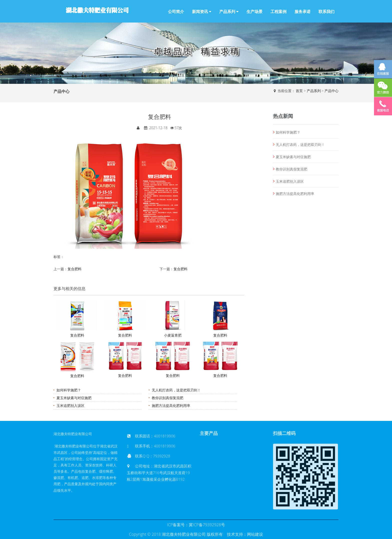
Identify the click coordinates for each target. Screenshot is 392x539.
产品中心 (331, 91)
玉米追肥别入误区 (70, 406)
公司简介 (176, 12)
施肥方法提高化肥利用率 (171, 406)
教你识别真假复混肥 (167, 398)
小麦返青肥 (173, 335)
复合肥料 (74, 269)
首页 (299, 91)
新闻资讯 (202, 12)
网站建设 (255, 534)
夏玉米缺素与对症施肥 (74, 398)
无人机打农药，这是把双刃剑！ (176, 390)
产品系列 (229, 12)
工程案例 (278, 12)
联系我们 (326, 12)
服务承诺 (302, 12)
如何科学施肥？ (69, 390)
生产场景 (254, 12)
